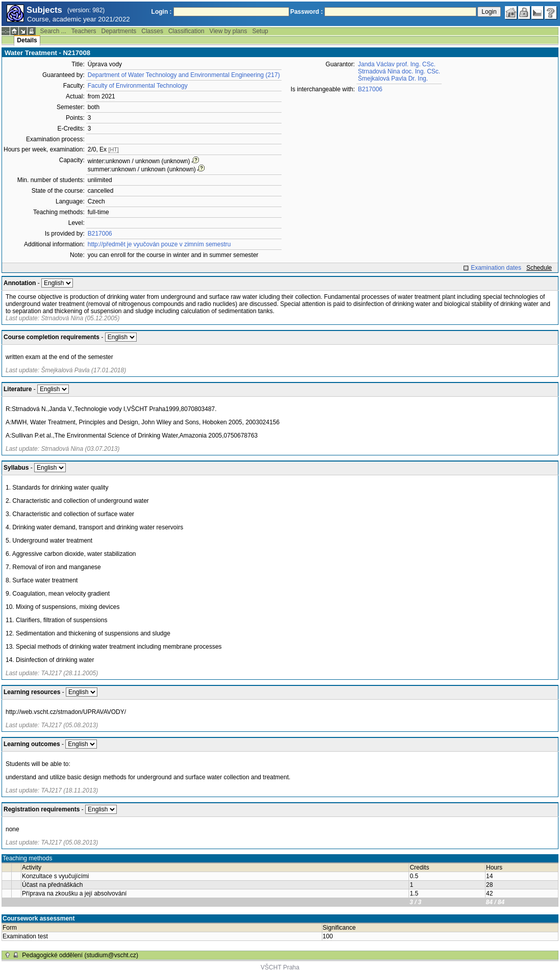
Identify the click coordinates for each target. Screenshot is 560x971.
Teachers (84, 31)
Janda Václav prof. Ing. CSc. (397, 64)
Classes (152, 31)
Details (27, 40)
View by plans (228, 31)
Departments (119, 31)
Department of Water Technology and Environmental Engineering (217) (184, 75)
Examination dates (496, 268)
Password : (307, 12)
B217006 (100, 234)
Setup (260, 31)
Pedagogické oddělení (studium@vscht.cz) (80, 955)
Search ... (53, 31)
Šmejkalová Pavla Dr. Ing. (393, 79)
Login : (162, 12)
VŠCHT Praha (280, 967)
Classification (186, 31)
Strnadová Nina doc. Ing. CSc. (399, 71)
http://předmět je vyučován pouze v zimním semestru (159, 244)
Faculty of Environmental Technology (138, 86)
